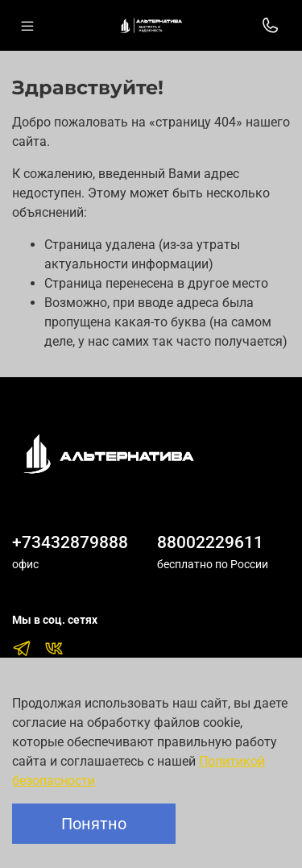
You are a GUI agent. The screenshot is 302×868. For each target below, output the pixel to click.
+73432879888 (70, 542)
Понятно (94, 824)
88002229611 (210, 542)
